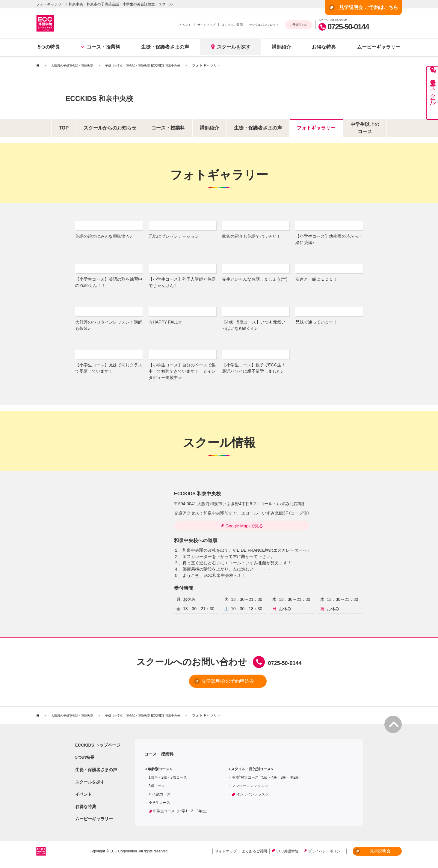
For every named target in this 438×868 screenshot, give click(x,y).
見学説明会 (372, 855)
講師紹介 (281, 47)
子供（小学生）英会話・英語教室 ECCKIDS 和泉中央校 (159, 65)
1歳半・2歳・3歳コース (168, 781)
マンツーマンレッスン (250, 789)
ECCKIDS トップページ (98, 748)
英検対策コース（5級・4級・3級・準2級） (267, 781)
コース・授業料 (101, 47)
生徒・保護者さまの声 (165, 47)
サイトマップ (206, 25)
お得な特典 (324, 47)
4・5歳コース (160, 798)
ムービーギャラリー (379, 47)
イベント (185, 25)
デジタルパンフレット (264, 25)
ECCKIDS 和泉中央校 (130, 96)
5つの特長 (49, 47)
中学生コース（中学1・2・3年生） (181, 814)
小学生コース (159, 806)
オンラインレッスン (253, 798)
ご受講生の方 (299, 25)
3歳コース (157, 789)
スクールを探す (230, 47)
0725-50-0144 (344, 27)
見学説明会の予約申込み (209, 685)
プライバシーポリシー (326, 855)
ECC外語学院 (287, 855)
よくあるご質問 (232, 25)
